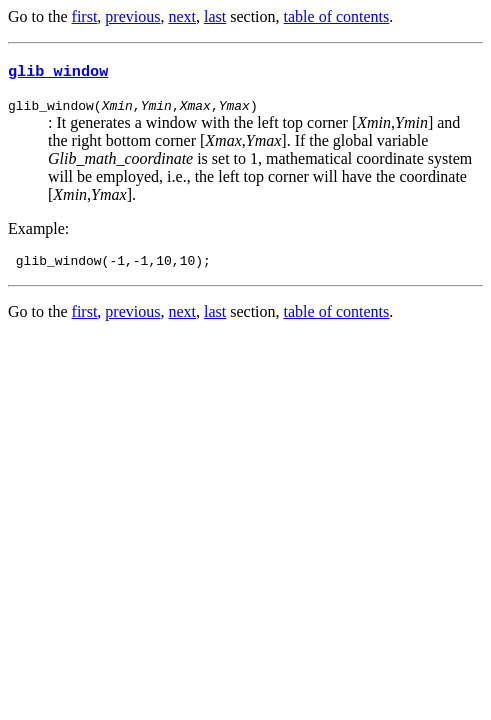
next (182, 16)
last (215, 16)
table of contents (337, 16)
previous (132, 16)
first (85, 16)
